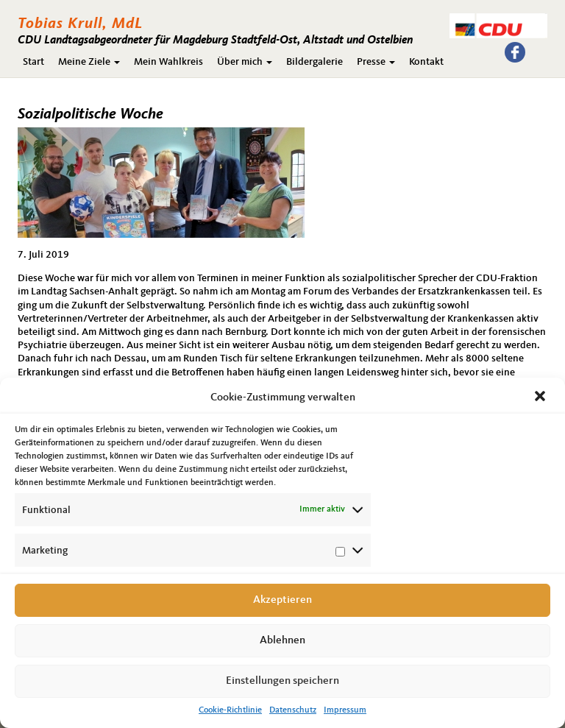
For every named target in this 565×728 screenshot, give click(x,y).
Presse (376, 62)
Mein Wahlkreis (168, 62)
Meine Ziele (89, 62)
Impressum (345, 710)
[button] (541, 397)
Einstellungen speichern (282, 681)
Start (33, 62)
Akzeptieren (282, 600)
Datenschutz (293, 710)
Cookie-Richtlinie (230, 710)
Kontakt (426, 62)
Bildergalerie (315, 62)
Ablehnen (282, 641)
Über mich (245, 62)
